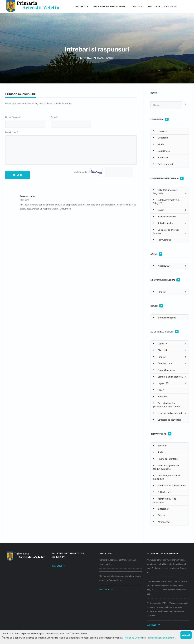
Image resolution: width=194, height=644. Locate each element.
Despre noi (82, 6)
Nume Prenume (13, 117)
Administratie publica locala (169, 486)
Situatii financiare (164, 370)
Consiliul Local (163, 363)
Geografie (160, 138)
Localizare (161, 131)
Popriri (159, 390)
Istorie (158, 144)
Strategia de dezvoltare (167, 420)
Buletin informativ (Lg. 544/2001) (166, 202)
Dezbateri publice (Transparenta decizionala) (167, 405)
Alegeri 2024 (162, 266)
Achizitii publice (163, 223)
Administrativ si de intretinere (165, 500)
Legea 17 (160, 344)
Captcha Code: (89, 172)
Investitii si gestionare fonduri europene (166, 467)
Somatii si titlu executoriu (168, 377)
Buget (158, 210)
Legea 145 (161, 383)
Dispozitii (160, 350)
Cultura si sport (163, 164)
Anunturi (106, 554)
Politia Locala (162, 492)
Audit (158, 452)
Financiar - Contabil (165, 459)
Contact (137, 6)
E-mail (55, 117)
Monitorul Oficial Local (162, 6)
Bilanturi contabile (165, 217)
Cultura (159, 515)
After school (162, 522)
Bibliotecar (161, 509)
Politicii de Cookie (133, 638)
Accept (186, 635)
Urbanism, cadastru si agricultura (166, 477)
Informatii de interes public (110, 6)
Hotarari (160, 292)
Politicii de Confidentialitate (161, 638)
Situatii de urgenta (165, 318)
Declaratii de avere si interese (166, 232)
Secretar (160, 446)
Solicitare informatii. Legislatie (165, 192)
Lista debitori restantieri (167, 413)
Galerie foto (161, 151)
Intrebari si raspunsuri (163, 554)
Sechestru (161, 397)
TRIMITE (18, 175)
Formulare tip (162, 240)
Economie (160, 158)
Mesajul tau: (12, 132)
